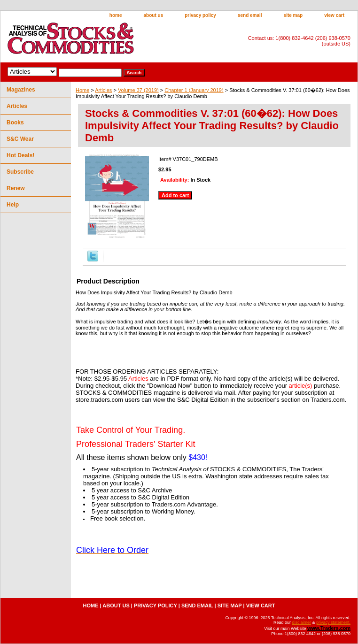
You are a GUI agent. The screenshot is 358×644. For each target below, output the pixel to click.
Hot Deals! (20, 155)
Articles (103, 90)
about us (154, 15)
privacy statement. (333, 622)
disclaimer (301, 622)
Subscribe (20, 172)
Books (15, 123)
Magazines (21, 90)
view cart (334, 15)
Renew (16, 188)
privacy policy (200, 15)
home (116, 15)
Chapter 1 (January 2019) (194, 90)
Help (13, 205)
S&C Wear (20, 139)
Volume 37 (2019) (138, 90)
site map (293, 15)
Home (82, 90)
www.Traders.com (329, 628)
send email (250, 15)
